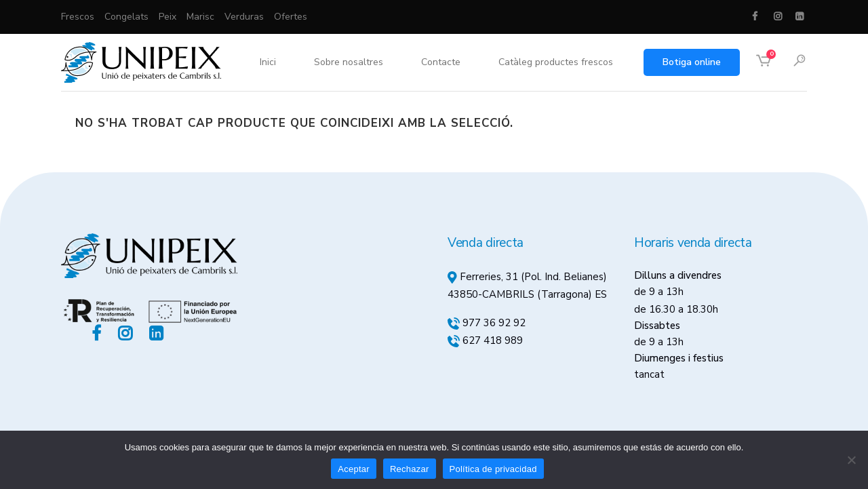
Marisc (200, 17)
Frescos (78, 17)
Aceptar (354, 469)
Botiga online (692, 62)
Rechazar (410, 469)
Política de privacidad (493, 469)
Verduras (244, 17)
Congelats (126, 17)
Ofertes (291, 17)
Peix (167, 17)
